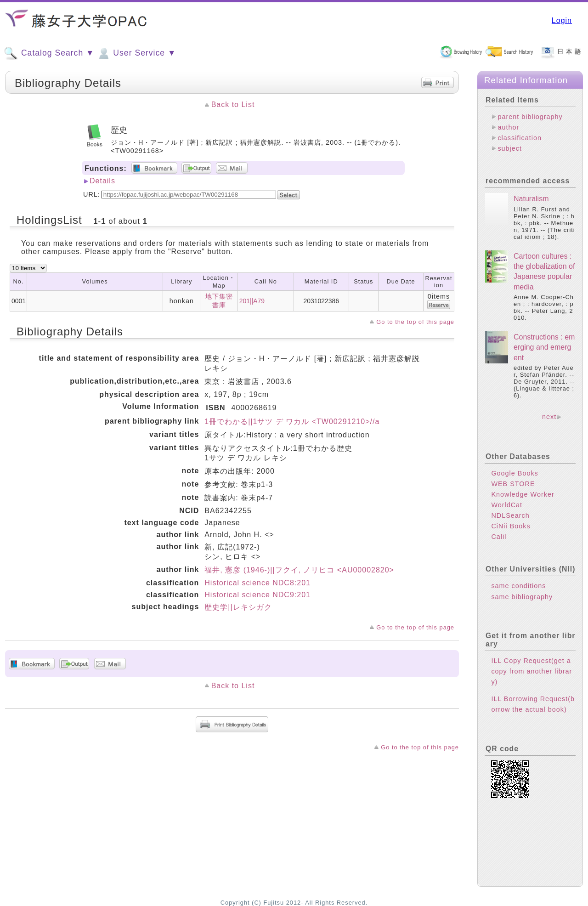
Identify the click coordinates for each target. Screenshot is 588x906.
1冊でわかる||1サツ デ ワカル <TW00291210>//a (292, 422)
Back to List (233, 105)
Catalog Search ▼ (49, 53)
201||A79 (252, 301)
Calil (499, 537)
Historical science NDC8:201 (257, 583)
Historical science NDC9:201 (257, 595)
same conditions (518, 586)
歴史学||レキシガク (238, 607)
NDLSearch (510, 515)
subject (510, 148)
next (549, 417)
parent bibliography (530, 117)
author (508, 127)
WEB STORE (513, 484)
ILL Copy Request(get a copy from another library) (531, 671)
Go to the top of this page (415, 322)
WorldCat (507, 505)
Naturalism (531, 199)
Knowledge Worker (523, 494)
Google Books (514, 473)
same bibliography (522, 597)
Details (102, 181)
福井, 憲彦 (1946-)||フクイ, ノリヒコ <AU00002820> (299, 570)
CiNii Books (511, 526)
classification (520, 138)
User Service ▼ (136, 53)
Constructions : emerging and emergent (544, 347)
